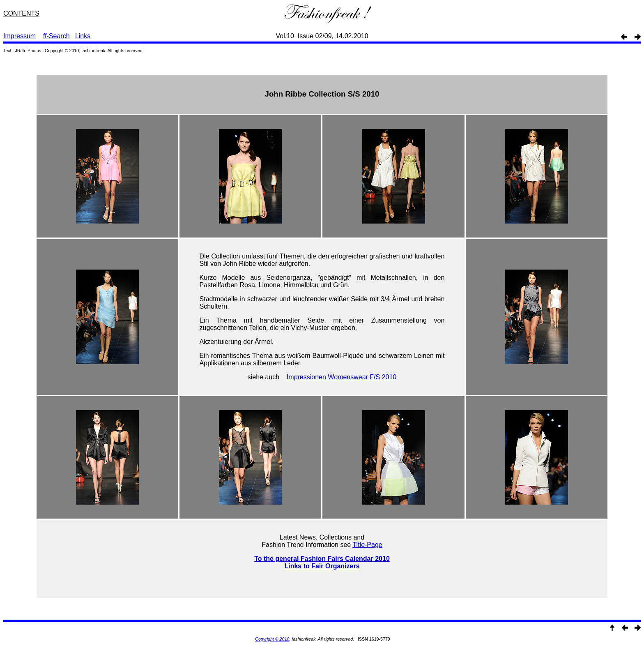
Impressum (20, 36)
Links (83, 36)
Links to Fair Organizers (322, 566)
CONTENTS (21, 13)
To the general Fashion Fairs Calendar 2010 (322, 559)
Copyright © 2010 (272, 639)
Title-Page (367, 545)
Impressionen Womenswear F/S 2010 (342, 377)
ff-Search (56, 36)
